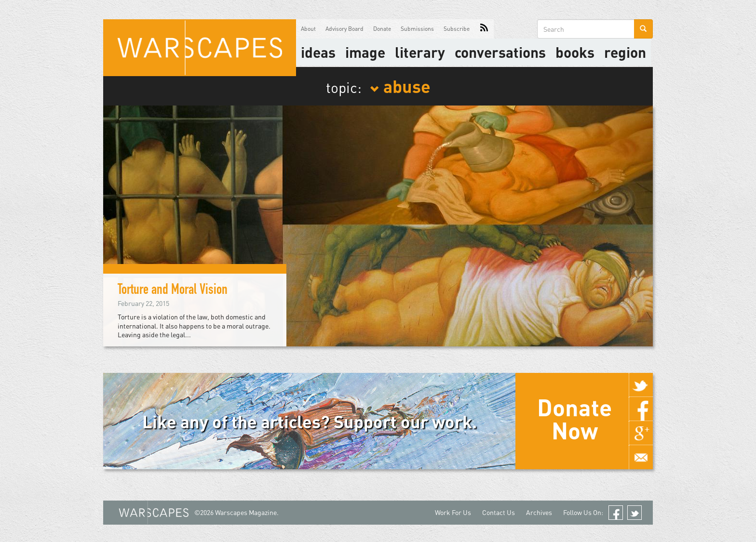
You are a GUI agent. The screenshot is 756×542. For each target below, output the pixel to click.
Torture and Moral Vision (173, 291)
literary (420, 52)
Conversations (500, 52)
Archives (539, 512)
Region (625, 52)
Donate (382, 29)
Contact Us (499, 512)
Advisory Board (344, 29)
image (365, 52)
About (308, 29)
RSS (484, 29)
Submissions (417, 29)
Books (575, 52)
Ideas (318, 52)
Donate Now (574, 419)
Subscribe (457, 29)
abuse (400, 86)
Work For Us (453, 512)
